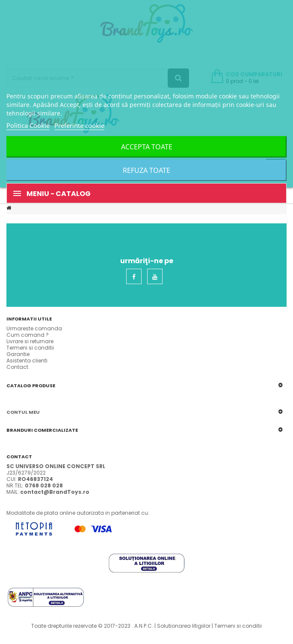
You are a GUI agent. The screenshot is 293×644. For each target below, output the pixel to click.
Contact (17, 367)
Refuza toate (146, 170)
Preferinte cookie (79, 125)
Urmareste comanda (34, 328)
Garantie (18, 354)
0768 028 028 (44, 485)
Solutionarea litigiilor (184, 626)
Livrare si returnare (30, 341)
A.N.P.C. (144, 626)
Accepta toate (147, 147)
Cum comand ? (28, 335)
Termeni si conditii (30, 348)
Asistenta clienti (27, 361)
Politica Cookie (28, 125)
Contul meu (23, 412)
